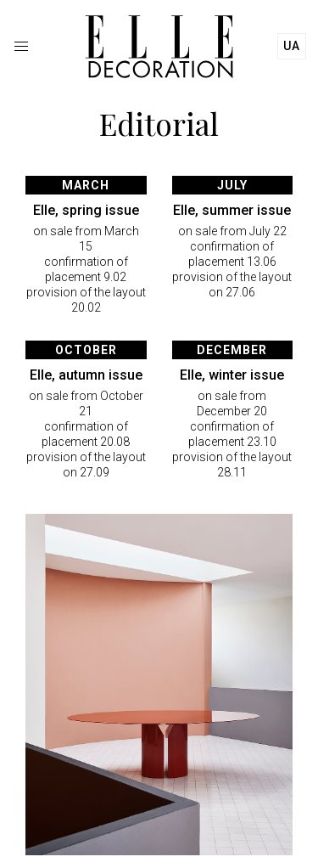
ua (292, 46)
